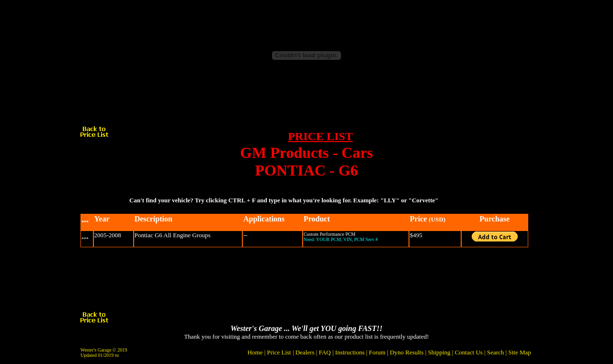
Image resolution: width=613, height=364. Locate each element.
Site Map (519, 352)
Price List (279, 352)
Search (495, 352)
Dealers (305, 352)
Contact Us (469, 352)
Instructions (350, 352)
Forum (377, 352)
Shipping (439, 352)
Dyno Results (407, 352)
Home (255, 352)
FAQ (325, 352)
